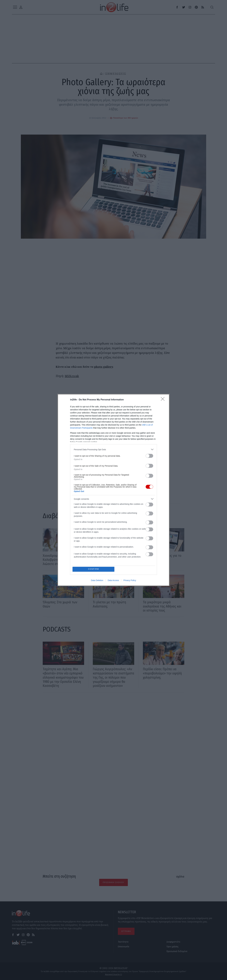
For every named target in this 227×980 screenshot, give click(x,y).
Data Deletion (97, 580)
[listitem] (113, 449)
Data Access (113, 580)
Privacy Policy (130, 580)
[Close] (164, 400)
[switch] (149, 456)
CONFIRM (94, 569)
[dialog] (113, 490)
